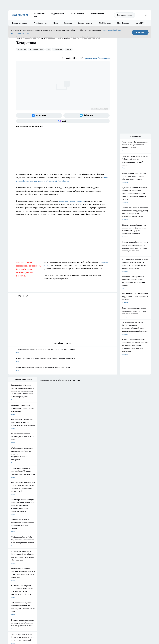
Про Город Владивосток (35, 563)
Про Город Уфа (70, 558)
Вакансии (68, 23)
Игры (36, 17)
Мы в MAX (140, 23)
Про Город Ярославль (15, 558)
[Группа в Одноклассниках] (111, 558)
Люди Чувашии (58, 14)
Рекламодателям (98, 14)
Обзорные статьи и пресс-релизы (75, 574)
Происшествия (36, 49)
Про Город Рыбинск (53, 558)
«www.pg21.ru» (24, 581)
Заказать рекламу (86, 23)
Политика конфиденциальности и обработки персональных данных (29, 612)
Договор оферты (42, 574)
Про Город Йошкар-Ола (54, 555)
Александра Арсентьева (97, 58)
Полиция (22, 49)
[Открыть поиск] (141, 15)
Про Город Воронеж (72, 555)
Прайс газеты (13, 576)
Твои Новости (32, 555)
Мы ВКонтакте (105, 23)
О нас (38, 571)
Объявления (12, 574)
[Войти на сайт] (146, 15)
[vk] (20, 296)
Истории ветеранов (19, 23)
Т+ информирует (40, 23)
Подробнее (67, 609)
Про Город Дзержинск (15, 563)
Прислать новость (125, 15)
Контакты (68, 571)
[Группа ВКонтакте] (39, 115)
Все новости (39, 14)
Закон (69, 49)
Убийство (58, 49)
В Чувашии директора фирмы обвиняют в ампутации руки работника (63, 360)
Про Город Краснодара (54, 563)
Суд (48, 49)
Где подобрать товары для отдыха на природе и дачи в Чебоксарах (63, 369)
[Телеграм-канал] (87, 115)
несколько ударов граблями (72, 201)
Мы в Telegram (123, 23)
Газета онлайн (77, 14)
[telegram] (27, 296)
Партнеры (68, 576)
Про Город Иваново (91, 555)
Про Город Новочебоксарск (17, 555)
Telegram (11, 571)
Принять (140, 32)
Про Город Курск (33, 558)
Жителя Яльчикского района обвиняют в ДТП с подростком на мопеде (63, 351)
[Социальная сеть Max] (63, 121)
